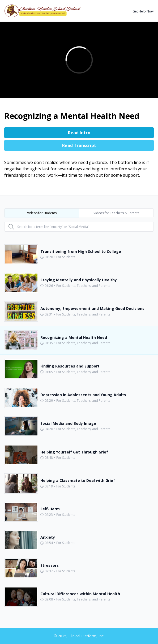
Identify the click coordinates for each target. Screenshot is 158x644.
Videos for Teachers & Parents (116, 213)
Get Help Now (143, 11)
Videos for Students (42, 213)
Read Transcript (79, 145)
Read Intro (79, 133)
